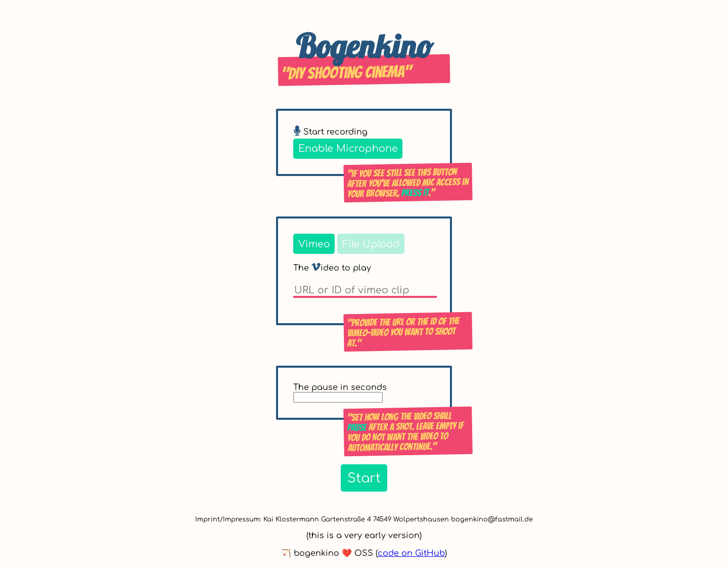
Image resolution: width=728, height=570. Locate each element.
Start (364, 478)
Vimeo (314, 244)
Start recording (330, 132)
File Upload (371, 244)
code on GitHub (411, 553)
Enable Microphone (348, 148)
